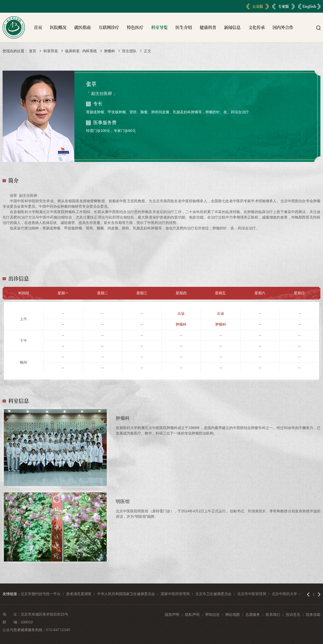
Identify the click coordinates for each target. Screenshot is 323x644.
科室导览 (159, 27)
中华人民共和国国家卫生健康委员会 (126, 594)
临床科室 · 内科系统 (81, 51)
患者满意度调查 (79, 594)
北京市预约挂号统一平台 (41, 594)
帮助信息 (212, 615)
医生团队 (129, 51)
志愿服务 (253, 615)
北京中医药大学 (284, 594)
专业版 (283, 6)
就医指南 (82, 27)
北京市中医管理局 (252, 594)
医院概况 (58, 27)
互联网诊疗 (109, 27)
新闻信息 (232, 27)
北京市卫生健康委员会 (213, 594)
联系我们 (273, 615)
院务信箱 (313, 615)
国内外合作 (283, 27)
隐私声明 (192, 615)
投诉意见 (293, 615)
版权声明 (172, 615)
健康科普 (208, 27)
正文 (148, 51)
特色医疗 (135, 27)
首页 (38, 27)
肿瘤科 (110, 51)
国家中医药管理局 (175, 594)
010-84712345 (58, 630)
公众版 (258, 6)
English (309, 6)
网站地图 (233, 615)
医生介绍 (184, 27)
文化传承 (257, 27)
